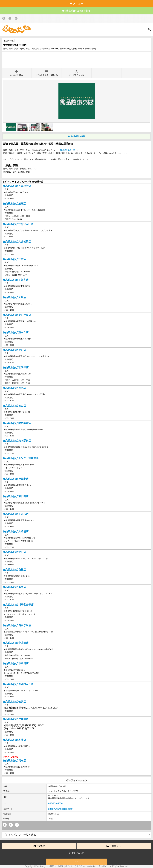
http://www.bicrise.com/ (60, 809)
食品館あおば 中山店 (14, 552)
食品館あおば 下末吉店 (16, 514)
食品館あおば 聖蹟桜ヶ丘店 (18, 684)
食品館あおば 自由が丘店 (17, 625)
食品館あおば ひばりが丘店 (18, 224)
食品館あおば (67, 150)
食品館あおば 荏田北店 (16, 479)
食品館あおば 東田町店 (16, 496)
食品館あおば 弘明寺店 (16, 367)
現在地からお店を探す (76, 11)
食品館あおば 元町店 (14, 350)
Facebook (10, 19)
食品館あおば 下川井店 (16, 280)
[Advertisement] (77, 61)
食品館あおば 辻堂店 (14, 259)
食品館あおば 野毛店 (14, 388)
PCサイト (114, 846)
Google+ (17, 19)
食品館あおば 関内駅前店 (17, 423)
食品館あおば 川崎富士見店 (18, 605)
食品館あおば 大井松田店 (17, 242)
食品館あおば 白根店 (14, 570)
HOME (39, 846)
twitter (4, 19)
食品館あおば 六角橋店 (16, 531)
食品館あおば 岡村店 (14, 760)
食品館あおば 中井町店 (16, 643)
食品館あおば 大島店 (14, 297)
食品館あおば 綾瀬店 (14, 204)
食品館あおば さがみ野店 (17, 186)
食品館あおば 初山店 (14, 406)
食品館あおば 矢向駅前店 (17, 441)
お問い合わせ (77, 853)
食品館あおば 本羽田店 (16, 663)
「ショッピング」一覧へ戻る (76, 835)
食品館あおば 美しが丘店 (17, 315)
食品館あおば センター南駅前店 (21, 458)
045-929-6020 (76, 136)
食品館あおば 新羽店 (14, 587)
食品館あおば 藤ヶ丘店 (16, 332)
